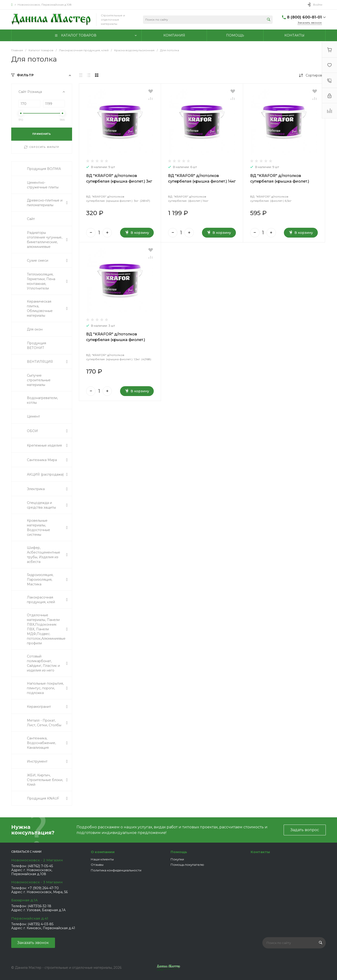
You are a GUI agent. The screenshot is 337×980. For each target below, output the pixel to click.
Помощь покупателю (187, 865)
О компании (103, 852)
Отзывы (97, 865)
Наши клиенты (102, 859)
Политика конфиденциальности (116, 870)
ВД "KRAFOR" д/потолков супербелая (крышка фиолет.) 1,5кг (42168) (116, 340)
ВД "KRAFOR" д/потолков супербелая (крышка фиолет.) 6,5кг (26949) (280, 181)
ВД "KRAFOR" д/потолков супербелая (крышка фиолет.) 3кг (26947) (119, 181)
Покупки (177, 859)
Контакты (260, 852)
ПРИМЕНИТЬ (42, 134)
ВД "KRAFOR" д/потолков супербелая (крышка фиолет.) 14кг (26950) (202, 181)
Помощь (179, 852)
